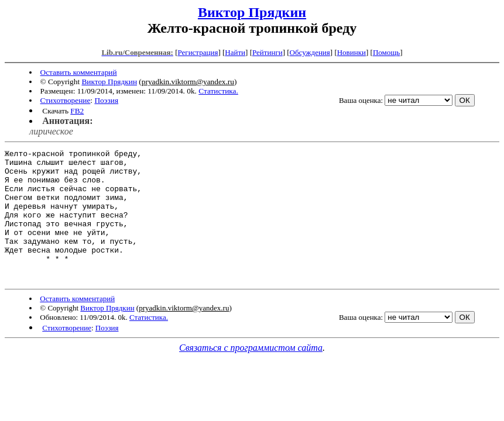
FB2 (77, 111)
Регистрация (198, 52)
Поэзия (106, 100)
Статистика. (218, 91)
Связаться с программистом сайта (251, 374)
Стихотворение (66, 100)
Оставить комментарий (79, 72)
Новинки (352, 52)
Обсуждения (310, 52)
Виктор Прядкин (252, 12)
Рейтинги (268, 52)
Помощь (386, 52)
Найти (235, 52)
